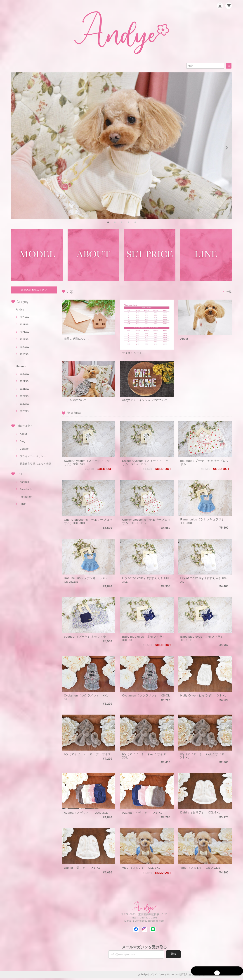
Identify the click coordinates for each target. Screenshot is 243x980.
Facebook (26, 489)
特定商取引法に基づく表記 (36, 464)
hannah (25, 482)
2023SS (24, 354)
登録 (173, 955)
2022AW (24, 347)
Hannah (21, 366)
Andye (20, 309)
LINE (23, 504)
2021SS (24, 324)
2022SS (24, 339)
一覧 (229, 292)
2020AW (24, 317)
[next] (226, 148)
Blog (23, 441)
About (24, 434)
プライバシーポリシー (33, 456)
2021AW (24, 332)
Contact (25, 449)
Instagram (26, 497)
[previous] (17, 148)
